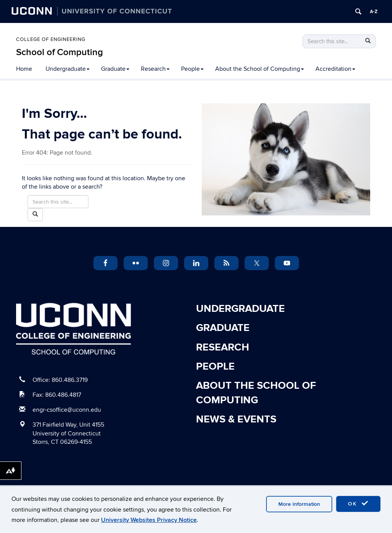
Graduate (115, 69)
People (192, 69)
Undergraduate (68, 69)
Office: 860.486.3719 (60, 380)
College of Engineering (51, 39)
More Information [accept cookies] (299, 504)
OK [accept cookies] (358, 504)
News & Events (236, 419)
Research (155, 69)
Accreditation (335, 69)
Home (24, 69)
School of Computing (60, 52)
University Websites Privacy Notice (149, 520)
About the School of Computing (260, 69)
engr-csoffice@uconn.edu (67, 410)
